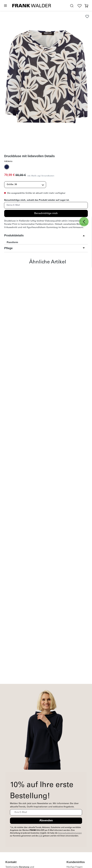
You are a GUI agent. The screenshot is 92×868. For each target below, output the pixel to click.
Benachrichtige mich (46, 213)
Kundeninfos (76, 862)
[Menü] (5, 6)
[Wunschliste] (80, 6)
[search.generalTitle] (72, 6)
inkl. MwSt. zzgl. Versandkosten (41, 176)
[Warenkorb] (86, 6)
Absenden (46, 821)
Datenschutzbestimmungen (70, 833)
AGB (40, 836)
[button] (45, 236)
